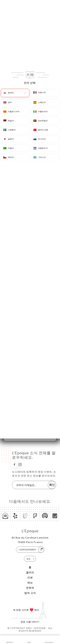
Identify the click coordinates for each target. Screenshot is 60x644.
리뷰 (30, 577)
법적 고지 (30, 593)
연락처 (30, 588)
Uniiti (35, 622)
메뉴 (30, 583)
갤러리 (30, 572)
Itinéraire (49, 639)
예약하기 (10, 639)
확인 (52, 485)
